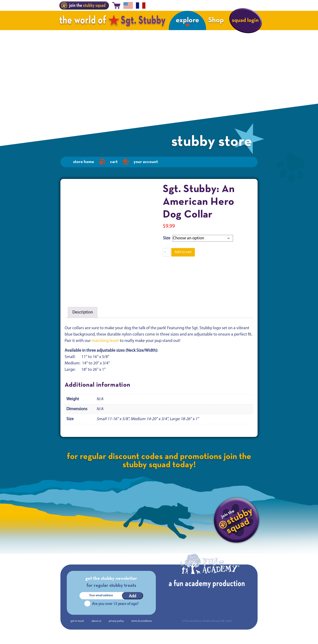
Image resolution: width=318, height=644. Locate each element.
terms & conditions (142, 628)
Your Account (146, 162)
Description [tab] (83, 319)
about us (96, 628)
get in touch (77, 628)
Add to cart (183, 252)
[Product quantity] (167, 252)
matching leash (105, 348)
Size (167, 238)
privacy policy (116, 628)
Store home (84, 162)
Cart (114, 162)
